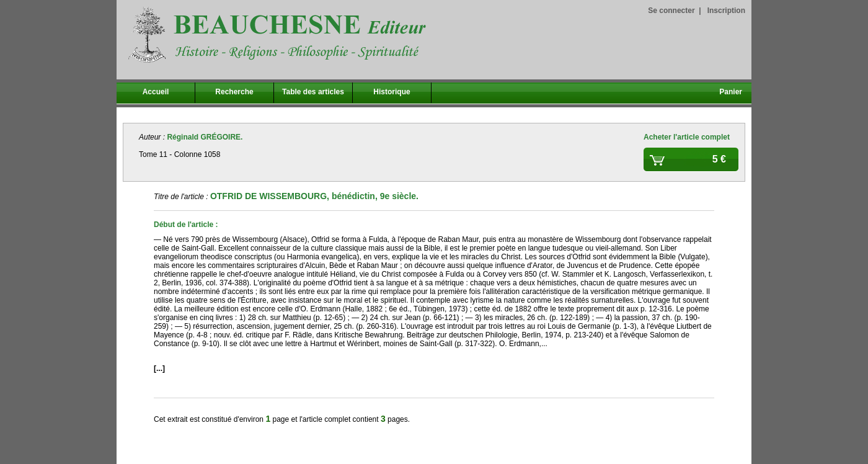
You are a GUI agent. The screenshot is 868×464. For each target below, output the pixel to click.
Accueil (156, 92)
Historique (392, 92)
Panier (731, 92)
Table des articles (313, 92)
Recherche (234, 92)
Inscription (726, 11)
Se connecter (671, 11)
